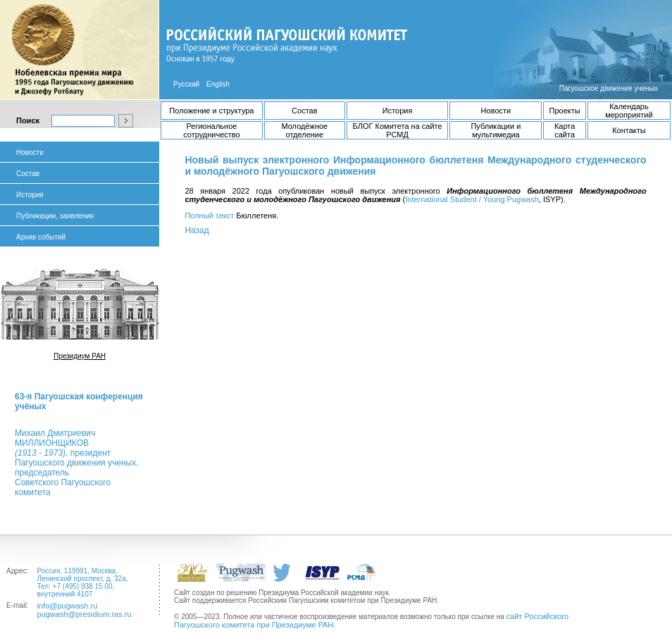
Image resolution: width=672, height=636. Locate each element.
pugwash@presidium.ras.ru (85, 614)
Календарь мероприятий (629, 111)
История (398, 111)
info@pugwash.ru (68, 606)
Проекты (565, 111)
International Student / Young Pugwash (472, 199)
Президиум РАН (80, 356)
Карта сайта (565, 130)
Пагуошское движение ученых (609, 88)
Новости (496, 111)
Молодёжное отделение (304, 130)
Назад (197, 230)
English (218, 84)
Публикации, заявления (55, 216)
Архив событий (41, 237)
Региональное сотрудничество (212, 130)
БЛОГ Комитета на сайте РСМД (398, 130)
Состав (304, 111)
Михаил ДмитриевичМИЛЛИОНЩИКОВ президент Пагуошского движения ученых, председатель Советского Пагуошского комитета (76, 463)
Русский (186, 84)
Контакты (629, 130)
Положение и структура (211, 111)
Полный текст (209, 216)
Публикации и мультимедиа (496, 130)
